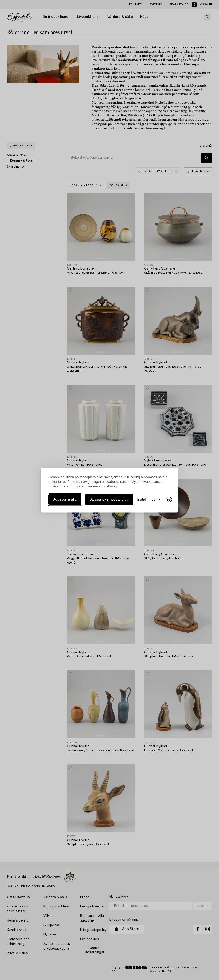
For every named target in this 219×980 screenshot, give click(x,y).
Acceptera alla (65, 500)
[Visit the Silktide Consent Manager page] (169, 500)
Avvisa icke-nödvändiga (109, 500)
